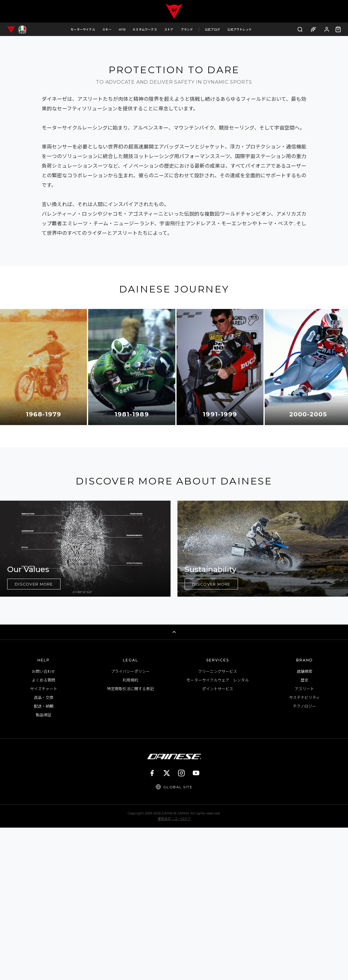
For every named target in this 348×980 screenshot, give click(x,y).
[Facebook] (152, 925)
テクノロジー (304, 859)
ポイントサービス (218, 841)
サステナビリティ (304, 850)
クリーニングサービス (218, 824)
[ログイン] (327, 29)
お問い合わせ (43, 824)
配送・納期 (44, 859)
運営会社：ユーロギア (174, 971)
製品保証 (43, 867)
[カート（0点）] (338, 29)
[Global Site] (174, 939)
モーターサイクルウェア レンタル (218, 832)
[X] (167, 925)
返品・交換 (44, 850)
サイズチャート (44, 841)
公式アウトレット (239, 29)
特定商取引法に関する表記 (130, 841)
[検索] (300, 29)
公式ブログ (212, 29)
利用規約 (130, 832)
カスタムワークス (145, 29)
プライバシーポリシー (130, 824)
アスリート (304, 841)
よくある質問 (43, 832)
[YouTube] (196, 925)
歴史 (305, 832)
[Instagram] (181, 925)
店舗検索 (305, 824)
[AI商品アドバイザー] (313, 29)
